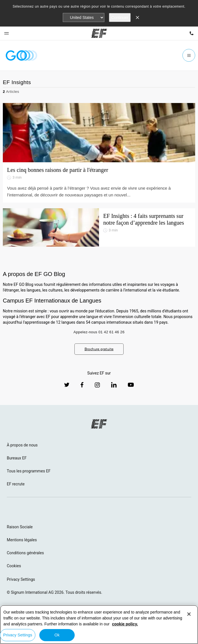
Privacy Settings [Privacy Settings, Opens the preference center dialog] (18, 635)
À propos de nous (22, 445)
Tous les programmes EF (29, 471)
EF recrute (16, 484)
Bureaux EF (17, 458)
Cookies (14, 566)
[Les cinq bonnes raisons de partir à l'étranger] (99, 133)
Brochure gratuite (99, 349)
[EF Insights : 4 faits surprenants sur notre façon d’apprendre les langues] (99, 227)
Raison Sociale (20, 527)
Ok (57, 635)
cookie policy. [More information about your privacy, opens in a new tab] (125, 624)
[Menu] (189, 55)
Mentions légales (22, 540)
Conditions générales (25, 553)
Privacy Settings (21, 579)
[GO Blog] (21, 55)
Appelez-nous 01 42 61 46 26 (99, 332)
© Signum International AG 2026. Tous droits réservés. (54, 592)
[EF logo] (99, 424)
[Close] (189, 614)
